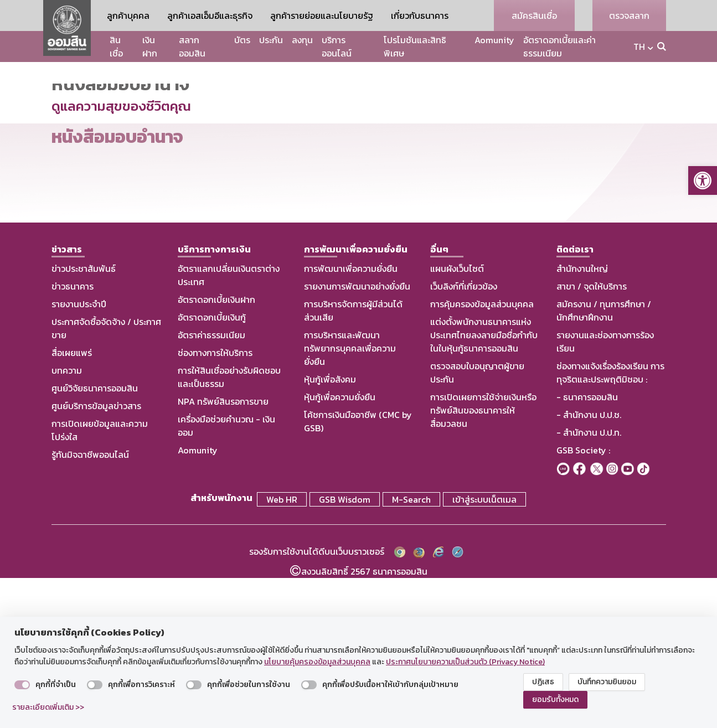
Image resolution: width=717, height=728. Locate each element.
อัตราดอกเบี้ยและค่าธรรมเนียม (559, 47)
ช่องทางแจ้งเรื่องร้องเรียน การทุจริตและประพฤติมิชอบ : (610, 525)
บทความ (67, 523)
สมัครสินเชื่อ (534, 16)
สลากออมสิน (192, 47)
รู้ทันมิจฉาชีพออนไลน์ (90, 607)
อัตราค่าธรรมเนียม (212, 487)
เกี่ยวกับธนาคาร (420, 16)
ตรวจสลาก (629, 16)
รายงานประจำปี (79, 456)
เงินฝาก (150, 47)
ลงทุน (302, 40)
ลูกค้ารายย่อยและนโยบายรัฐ (322, 16)
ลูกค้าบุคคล (128, 16)
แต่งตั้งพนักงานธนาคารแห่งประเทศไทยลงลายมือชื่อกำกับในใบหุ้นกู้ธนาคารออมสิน (484, 487)
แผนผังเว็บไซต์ (457, 421)
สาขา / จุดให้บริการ (592, 438)
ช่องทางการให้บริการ (215, 505)
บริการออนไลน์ (337, 47)
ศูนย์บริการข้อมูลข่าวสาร (96, 558)
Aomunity (494, 40)
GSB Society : (583, 602)
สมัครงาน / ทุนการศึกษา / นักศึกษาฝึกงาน (604, 463)
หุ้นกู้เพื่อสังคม (330, 531)
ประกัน (271, 40)
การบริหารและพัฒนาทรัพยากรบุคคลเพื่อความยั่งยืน (350, 500)
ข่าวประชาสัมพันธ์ (84, 421)
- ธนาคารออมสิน (587, 549)
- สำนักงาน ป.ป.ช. (589, 567)
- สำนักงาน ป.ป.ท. (589, 585)
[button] (703, 180)
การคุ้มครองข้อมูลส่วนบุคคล (482, 456)
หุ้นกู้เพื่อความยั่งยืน (340, 549)
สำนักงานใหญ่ (582, 421)
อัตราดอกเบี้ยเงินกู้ (212, 469)
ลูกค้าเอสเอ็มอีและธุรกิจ (210, 16)
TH (639, 47)
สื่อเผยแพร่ (72, 505)
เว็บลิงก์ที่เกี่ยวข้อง (464, 438)
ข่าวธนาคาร (73, 438)
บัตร (242, 40)
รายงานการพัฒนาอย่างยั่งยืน (357, 438)
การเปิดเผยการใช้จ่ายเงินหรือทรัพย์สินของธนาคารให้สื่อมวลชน (483, 562)
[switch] (22, 685)
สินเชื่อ (116, 47)
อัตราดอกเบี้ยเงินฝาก (216, 452)
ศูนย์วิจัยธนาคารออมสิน (95, 540)
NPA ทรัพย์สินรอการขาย (223, 554)
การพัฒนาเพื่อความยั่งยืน (351, 421)
